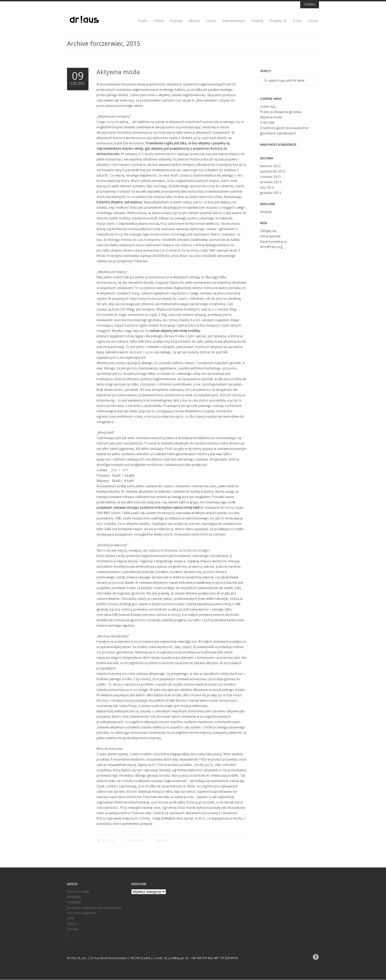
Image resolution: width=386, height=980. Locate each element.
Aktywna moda (118, 72)
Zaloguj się (268, 231)
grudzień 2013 (271, 193)
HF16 (70, 919)
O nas (297, 21)
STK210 (72, 924)
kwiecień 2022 (270, 166)
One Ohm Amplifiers (81, 913)
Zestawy (176, 21)
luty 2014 (267, 188)
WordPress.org (271, 247)
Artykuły (257, 21)
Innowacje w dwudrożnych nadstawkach (95, 908)
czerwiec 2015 (270, 177)
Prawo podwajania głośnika (281, 112)
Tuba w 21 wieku (78, 892)
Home (143, 21)
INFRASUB (74, 897)
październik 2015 (273, 171)
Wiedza (194, 21)
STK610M (267, 123)
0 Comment (135, 841)
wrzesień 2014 (271, 182)
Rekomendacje (234, 21)
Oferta (158, 21)
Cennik (313, 21)
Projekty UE (278, 21)
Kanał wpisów (270, 236)
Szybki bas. (268, 107)
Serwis (211, 21)
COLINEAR (74, 903)
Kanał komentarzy (273, 242)
